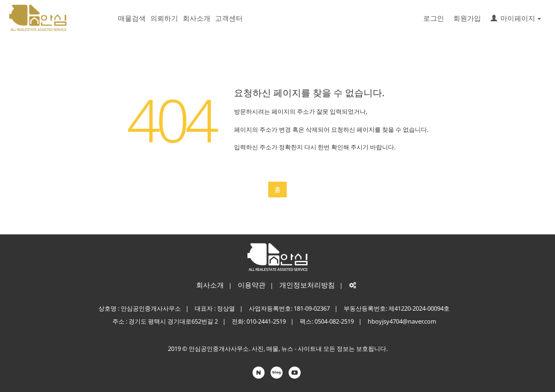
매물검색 (132, 18)
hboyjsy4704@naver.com (402, 321)
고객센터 (229, 18)
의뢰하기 (164, 18)
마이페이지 (516, 18)
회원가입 (467, 18)
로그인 (434, 18)
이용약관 (252, 285)
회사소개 (197, 18)
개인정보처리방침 (307, 285)
